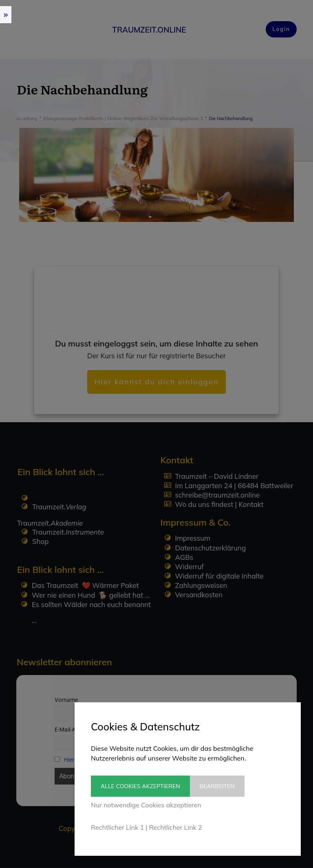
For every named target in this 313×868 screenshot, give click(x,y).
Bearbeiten (223, 786)
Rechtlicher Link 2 (176, 827)
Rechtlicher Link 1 (117, 827)
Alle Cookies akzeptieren (140, 786)
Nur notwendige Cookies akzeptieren (146, 805)
